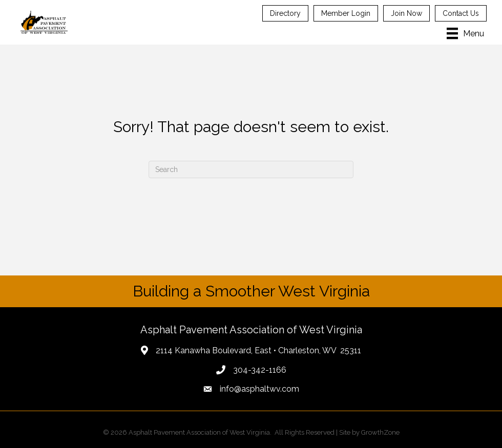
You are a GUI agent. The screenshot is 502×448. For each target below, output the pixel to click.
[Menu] (465, 33)
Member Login (346, 13)
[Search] (251, 169)
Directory (285, 13)
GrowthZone (380, 432)
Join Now (406, 13)
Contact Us (461, 13)
